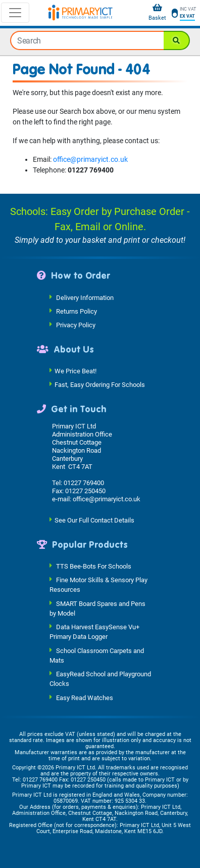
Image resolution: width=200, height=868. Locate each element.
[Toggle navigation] (15, 13)
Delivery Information (85, 297)
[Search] (177, 40)
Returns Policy (77, 311)
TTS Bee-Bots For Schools (94, 566)
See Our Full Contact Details (94, 520)
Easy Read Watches (85, 697)
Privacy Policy (76, 324)
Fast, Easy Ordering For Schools (100, 385)
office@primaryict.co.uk (90, 159)
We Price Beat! (76, 371)
